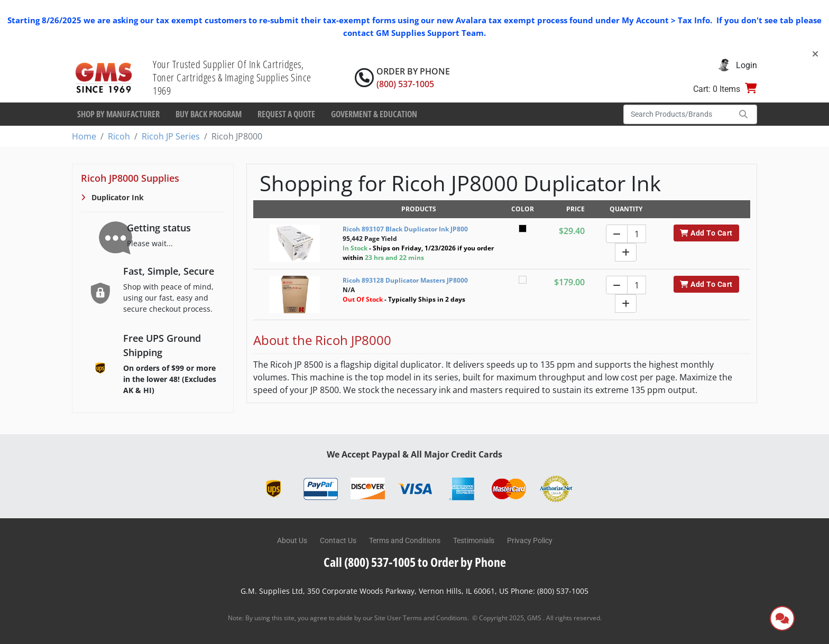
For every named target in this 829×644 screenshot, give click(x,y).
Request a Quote (286, 114)
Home (84, 136)
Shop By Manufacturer (118, 114)
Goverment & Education (374, 114)
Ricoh (119, 136)
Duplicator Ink (117, 197)
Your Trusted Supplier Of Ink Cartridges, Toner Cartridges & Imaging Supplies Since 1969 (232, 77)
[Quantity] (637, 234)
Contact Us (338, 540)
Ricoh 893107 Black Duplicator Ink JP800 (405, 229)
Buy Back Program (209, 114)
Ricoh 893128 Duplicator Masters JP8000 (405, 280)
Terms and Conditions (405, 540)
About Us (292, 540)
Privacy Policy (530, 540)
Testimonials (474, 540)
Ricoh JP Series (171, 136)
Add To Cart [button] (706, 233)
